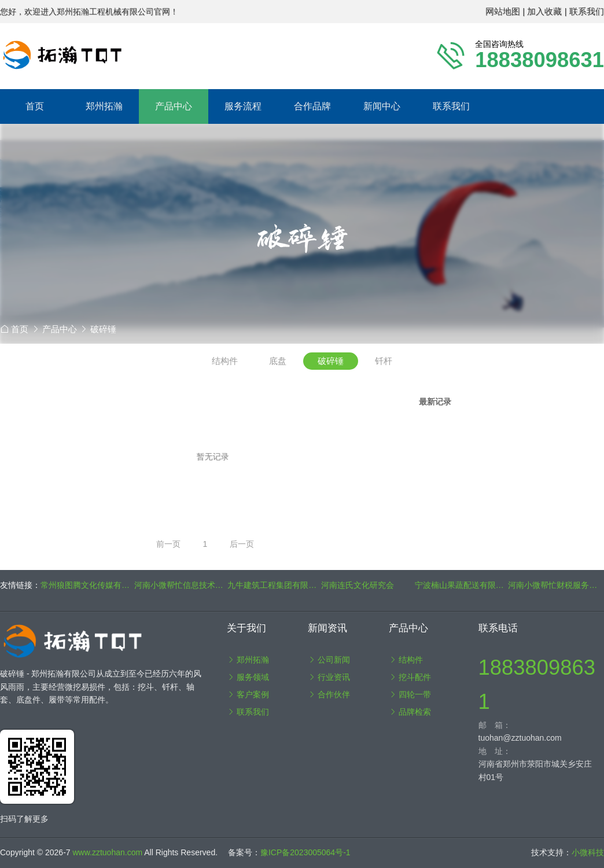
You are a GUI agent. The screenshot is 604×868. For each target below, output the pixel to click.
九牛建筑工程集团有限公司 (274, 585)
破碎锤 (103, 329)
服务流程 (243, 106)
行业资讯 (329, 677)
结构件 (225, 361)
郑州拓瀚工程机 (213, 55)
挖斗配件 (410, 677)
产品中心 (60, 329)
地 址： (495, 751)
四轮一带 (410, 694)
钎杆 (384, 361)
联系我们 (451, 106)
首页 (35, 106)
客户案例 (248, 694)
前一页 (168, 544)
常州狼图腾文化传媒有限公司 (87, 585)
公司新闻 (329, 660)
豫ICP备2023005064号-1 (305, 852)
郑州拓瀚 (248, 660)
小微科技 (588, 852)
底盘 (278, 361)
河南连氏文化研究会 (358, 585)
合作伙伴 (329, 694)
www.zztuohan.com (109, 852)
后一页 (242, 544)
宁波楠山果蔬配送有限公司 (462, 585)
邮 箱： (495, 725)
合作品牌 (312, 106)
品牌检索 (410, 712)
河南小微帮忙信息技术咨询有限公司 (181, 585)
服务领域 (248, 677)
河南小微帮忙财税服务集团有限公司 (555, 585)
